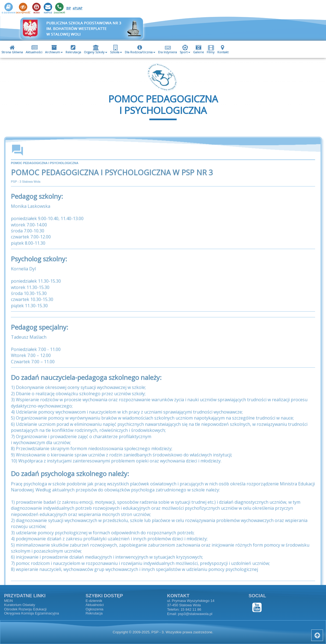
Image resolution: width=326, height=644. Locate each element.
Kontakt (223, 49)
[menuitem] (12, 49)
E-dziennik (94, 601)
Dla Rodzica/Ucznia (140, 49)
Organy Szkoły (96, 49)
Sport (185, 49)
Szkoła (116, 49)
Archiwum (54, 49)
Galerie (198, 49)
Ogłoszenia (95, 609)
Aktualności (34, 49)
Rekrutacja (73, 49)
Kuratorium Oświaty (20, 605)
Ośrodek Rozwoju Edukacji (25, 609)
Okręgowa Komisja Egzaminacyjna (32, 613)
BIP (69, 8)
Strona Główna (12, 49)
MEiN (8, 601)
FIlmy (211, 49)
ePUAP (78, 8)
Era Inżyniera (168, 49)
